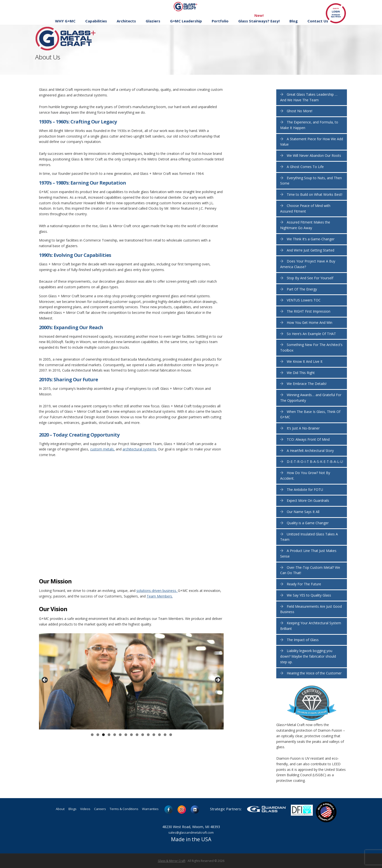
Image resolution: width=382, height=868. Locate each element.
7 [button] (126, 735)
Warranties (159, 809)
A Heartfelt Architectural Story (310, 451)
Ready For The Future (304, 584)
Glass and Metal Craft (190, 6)
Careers (97, 809)
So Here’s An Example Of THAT (311, 334)
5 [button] (115, 735)
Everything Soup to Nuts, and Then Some (311, 181)
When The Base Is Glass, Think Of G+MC (310, 414)
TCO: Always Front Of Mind (308, 439)
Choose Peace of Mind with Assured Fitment (305, 208)
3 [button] (103, 735)
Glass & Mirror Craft (172, 861)
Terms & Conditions (127, 809)
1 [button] (92, 735)
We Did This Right (301, 373)
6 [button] (120, 735)
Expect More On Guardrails (308, 500)
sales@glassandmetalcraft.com (191, 832)
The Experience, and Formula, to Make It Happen (309, 125)
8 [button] (131, 735)
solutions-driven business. (157, 591)
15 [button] (171, 735)
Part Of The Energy (302, 289)
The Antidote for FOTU (305, 490)
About (50, 809)
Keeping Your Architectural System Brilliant (311, 626)
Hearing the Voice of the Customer (314, 673)
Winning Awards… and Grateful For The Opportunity (311, 398)
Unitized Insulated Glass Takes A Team (309, 537)
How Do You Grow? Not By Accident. (305, 476)
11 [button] (148, 735)
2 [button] (98, 735)
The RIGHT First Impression (309, 311)
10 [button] (143, 735)
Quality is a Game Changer (308, 523)
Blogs (65, 809)
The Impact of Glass (303, 640)
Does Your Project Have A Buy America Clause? (308, 264)
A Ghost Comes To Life (305, 167)
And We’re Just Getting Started (310, 250)
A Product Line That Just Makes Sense (308, 553)
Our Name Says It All (303, 512)
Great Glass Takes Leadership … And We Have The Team (309, 97)
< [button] (45, 680)
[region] (131, 681)
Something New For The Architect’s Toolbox (311, 347)
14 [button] (165, 735)
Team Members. (160, 596)
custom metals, (102, 449)
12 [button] (154, 735)
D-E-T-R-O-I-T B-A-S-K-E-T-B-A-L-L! (315, 462)
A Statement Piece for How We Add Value (312, 142)
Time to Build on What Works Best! (315, 194)
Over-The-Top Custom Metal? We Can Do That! (310, 570)
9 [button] (137, 735)
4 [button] (109, 735)
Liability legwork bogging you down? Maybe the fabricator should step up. (308, 656)
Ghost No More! (300, 111)
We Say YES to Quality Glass (309, 595)
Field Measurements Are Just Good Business (311, 609)
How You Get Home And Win (310, 322)
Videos (80, 809)
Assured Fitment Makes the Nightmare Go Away (305, 225)
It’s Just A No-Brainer (303, 428)
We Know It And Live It (305, 361)
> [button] (218, 680)
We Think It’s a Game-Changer (311, 239)
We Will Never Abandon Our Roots (314, 155)
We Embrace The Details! (307, 384)
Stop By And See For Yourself (310, 278)
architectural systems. (140, 449)
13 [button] (159, 735)
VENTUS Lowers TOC (304, 300)
